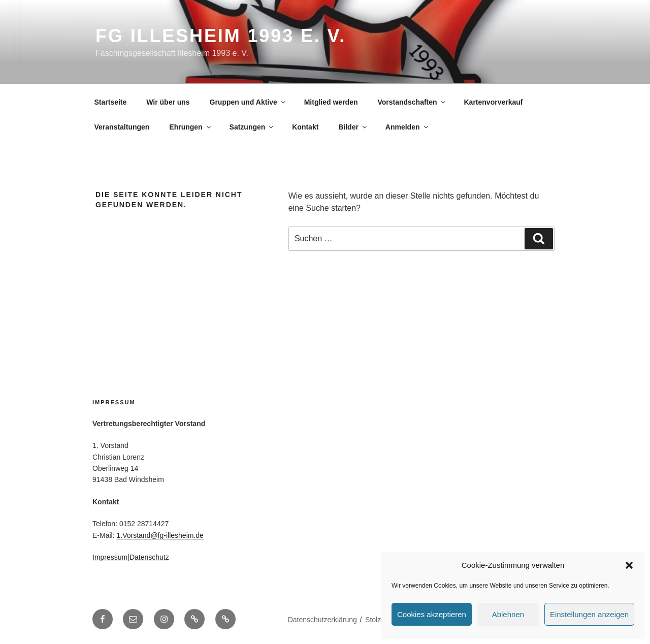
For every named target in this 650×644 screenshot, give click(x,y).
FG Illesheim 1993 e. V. (221, 36)
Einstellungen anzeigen (589, 614)
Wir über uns (168, 102)
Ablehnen (508, 614)
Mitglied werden (331, 102)
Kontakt (305, 127)
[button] (629, 565)
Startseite (111, 102)
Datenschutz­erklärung (322, 620)
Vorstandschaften (412, 102)
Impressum (110, 557)
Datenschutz (149, 557)
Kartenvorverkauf (494, 102)
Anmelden (408, 127)
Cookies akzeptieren (432, 614)
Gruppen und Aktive (248, 102)
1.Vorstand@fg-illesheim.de (160, 535)
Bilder (353, 127)
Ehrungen (190, 127)
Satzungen (252, 127)
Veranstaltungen (122, 127)
